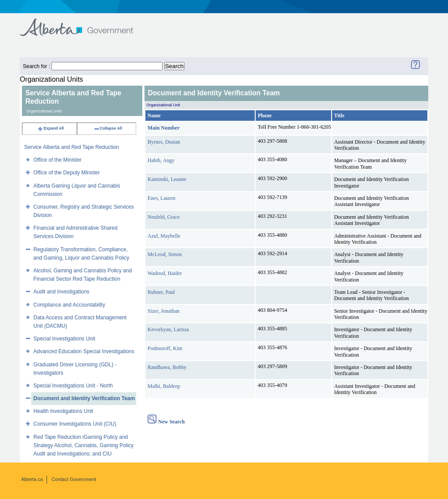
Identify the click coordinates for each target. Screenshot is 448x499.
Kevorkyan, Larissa (168, 329)
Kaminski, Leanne (167, 179)
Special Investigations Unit (64, 339)
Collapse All (108, 128)
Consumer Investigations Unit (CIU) (75, 424)
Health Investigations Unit (63, 411)
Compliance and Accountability (69, 305)
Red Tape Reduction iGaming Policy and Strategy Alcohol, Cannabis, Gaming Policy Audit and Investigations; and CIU (83, 445)
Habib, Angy (161, 160)
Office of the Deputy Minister (67, 173)
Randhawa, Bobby (167, 367)
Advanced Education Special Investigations (84, 351)
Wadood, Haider (165, 273)
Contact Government (74, 479)
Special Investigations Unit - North (73, 386)
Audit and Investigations (61, 292)
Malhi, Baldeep (164, 386)
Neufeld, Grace (164, 217)
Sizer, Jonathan (164, 311)
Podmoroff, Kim (165, 348)
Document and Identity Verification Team (84, 398)
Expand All (51, 128)
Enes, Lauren (161, 198)
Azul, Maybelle (164, 236)
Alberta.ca (32, 479)
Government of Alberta (84, 23)
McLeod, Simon (165, 254)
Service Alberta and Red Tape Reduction (72, 147)
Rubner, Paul (161, 292)
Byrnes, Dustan (164, 142)
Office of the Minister (58, 160)
